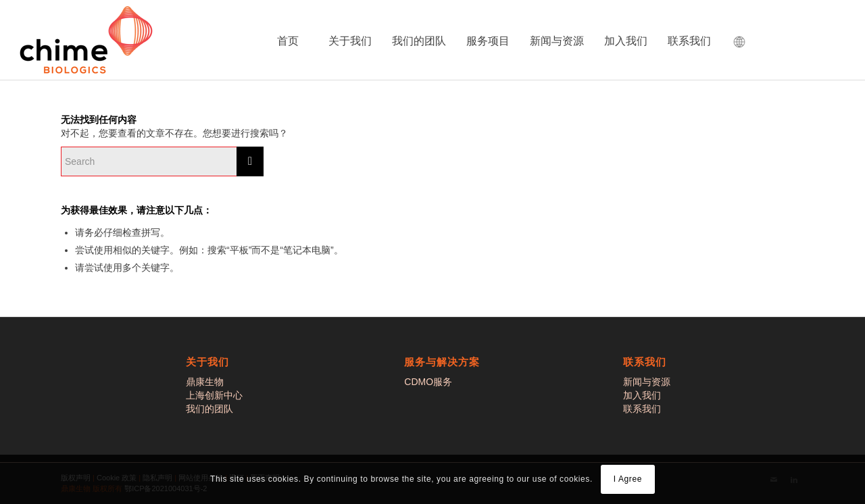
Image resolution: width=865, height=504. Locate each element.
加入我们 (626, 41)
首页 (288, 41)
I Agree (628, 479)
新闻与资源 (557, 41)
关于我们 (350, 41)
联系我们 (689, 41)
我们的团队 (419, 41)
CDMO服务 (428, 382)
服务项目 (488, 41)
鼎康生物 (205, 382)
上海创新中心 (214, 395)
